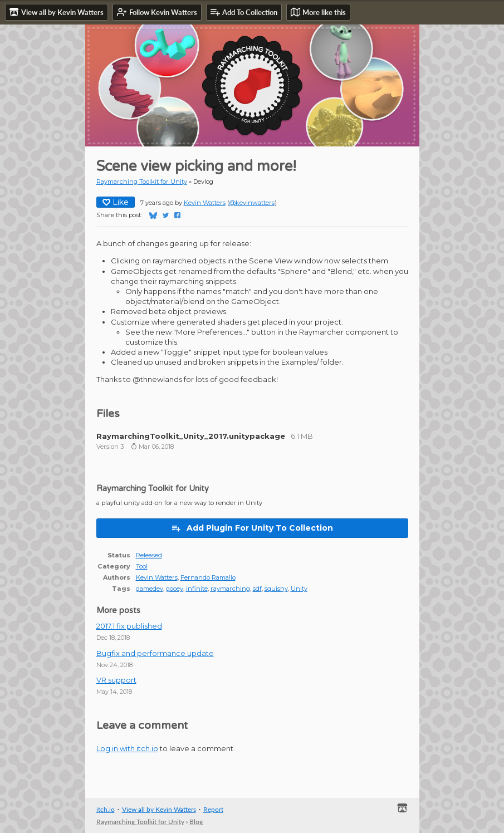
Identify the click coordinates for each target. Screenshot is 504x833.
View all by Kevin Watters (159, 809)
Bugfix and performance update (155, 653)
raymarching (230, 589)
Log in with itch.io (127, 748)
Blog (196, 822)
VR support (116, 680)
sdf (257, 589)
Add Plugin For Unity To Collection (252, 528)
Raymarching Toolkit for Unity (142, 182)
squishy (276, 589)
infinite (197, 589)
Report (213, 809)
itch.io (106, 809)
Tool (142, 566)
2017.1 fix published (129, 626)
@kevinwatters (252, 203)
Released (149, 555)
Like (116, 202)
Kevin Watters (205, 203)
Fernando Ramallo (208, 577)
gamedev (150, 589)
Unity (299, 589)
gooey (175, 589)
